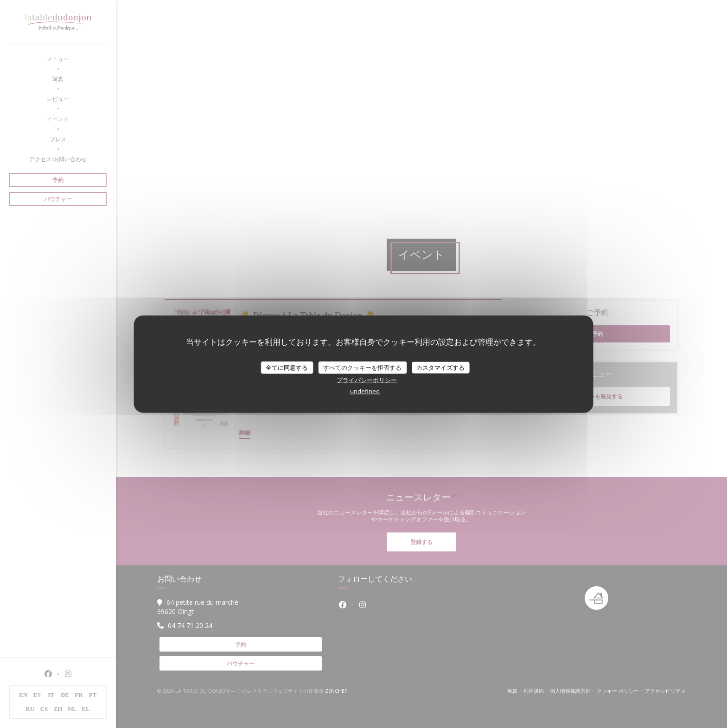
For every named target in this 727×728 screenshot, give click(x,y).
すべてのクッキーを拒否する (362, 367)
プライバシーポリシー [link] (367, 380)
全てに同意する (287, 367)
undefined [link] (365, 391)
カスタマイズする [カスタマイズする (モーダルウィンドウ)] (440, 367)
